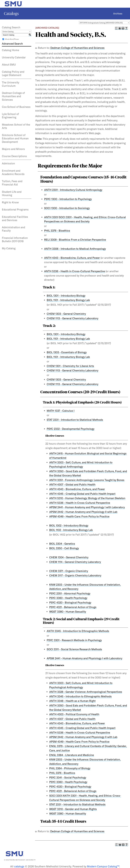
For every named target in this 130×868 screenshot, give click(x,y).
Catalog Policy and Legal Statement (13, 73)
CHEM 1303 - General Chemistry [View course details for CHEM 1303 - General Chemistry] (66, 314)
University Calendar (14, 57)
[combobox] (104, 23)
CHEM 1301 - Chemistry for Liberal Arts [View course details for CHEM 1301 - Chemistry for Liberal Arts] (70, 366)
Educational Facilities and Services (15, 218)
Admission (8, 163)
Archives (118, 14)
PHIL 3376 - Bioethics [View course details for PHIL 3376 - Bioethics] (57, 231)
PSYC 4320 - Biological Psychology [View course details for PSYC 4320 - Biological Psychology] (70, 602)
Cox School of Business (16, 107)
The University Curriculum (11, 84)
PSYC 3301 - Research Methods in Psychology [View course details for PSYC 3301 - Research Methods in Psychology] (74, 640)
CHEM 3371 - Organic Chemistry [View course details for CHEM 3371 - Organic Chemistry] (69, 571)
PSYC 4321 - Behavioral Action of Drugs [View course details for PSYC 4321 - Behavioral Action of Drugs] (73, 607)
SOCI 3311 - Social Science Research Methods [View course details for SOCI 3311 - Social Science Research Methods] (74, 649)
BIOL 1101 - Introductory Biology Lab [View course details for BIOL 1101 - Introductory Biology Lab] (68, 300)
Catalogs (11, 14)
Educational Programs (15, 209)
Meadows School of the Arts (16, 126)
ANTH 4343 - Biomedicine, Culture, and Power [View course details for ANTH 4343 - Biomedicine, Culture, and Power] (72, 258)
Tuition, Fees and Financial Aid (12, 183)
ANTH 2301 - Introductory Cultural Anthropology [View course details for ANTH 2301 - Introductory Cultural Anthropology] (73, 190)
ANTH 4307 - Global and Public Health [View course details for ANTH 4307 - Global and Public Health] (72, 484)
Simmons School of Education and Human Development (15, 138)
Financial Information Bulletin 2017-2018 (15, 239)
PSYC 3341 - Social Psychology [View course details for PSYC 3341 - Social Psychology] (68, 777)
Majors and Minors (13, 149)
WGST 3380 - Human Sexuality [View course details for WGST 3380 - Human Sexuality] (68, 612)
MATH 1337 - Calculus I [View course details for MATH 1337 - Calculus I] (61, 411)
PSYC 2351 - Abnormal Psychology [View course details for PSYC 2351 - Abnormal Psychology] (70, 593)
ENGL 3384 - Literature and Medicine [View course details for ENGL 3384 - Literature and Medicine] (72, 755)
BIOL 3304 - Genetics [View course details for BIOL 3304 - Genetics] (62, 544)
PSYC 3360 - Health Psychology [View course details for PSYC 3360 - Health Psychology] (68, 598)
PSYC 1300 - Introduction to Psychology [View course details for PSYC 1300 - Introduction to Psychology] (68, 199)
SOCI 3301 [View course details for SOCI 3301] (56, 796)
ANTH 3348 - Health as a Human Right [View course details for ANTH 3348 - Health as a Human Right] (72, 701)
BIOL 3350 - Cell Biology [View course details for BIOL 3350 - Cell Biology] (64, 548)
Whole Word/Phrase (12, 39)
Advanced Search (12, 44)
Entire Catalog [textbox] (8, 32)
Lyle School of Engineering (10, 116)
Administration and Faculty (13, 229)
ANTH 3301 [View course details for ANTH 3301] (51, 217)
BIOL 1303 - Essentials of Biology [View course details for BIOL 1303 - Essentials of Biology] (67, 352)
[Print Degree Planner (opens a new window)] (116, 28)
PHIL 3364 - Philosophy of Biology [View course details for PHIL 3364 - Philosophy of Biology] (70, 768)
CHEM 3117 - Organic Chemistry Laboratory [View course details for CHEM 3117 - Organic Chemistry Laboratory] (75, 575)
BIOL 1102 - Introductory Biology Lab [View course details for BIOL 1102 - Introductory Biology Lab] (71, 530)
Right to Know (10, 202)
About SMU (9, 64)
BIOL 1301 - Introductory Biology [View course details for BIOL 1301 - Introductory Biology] (66, 296)
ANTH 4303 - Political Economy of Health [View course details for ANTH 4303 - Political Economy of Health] (74, 714)
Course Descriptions (14, 156)
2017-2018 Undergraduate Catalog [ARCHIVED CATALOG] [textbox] (101, 23)
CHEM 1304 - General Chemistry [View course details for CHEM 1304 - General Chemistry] (69, 557)
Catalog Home (10, 50)
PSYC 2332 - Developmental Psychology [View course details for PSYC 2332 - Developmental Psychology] (71, 429)
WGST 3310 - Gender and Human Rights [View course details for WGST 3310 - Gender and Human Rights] (73, 809)
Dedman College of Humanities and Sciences (13, 96)
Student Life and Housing (12, 193)
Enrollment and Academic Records (13, 172)
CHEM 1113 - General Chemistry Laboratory (73, 384)
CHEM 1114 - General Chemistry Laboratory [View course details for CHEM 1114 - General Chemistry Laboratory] (75, 562)
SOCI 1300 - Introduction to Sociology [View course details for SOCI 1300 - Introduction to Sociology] (67, 208)
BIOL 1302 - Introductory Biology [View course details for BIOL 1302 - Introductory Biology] (69, 525)
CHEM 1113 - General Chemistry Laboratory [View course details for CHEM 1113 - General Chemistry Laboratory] (73, 318)
